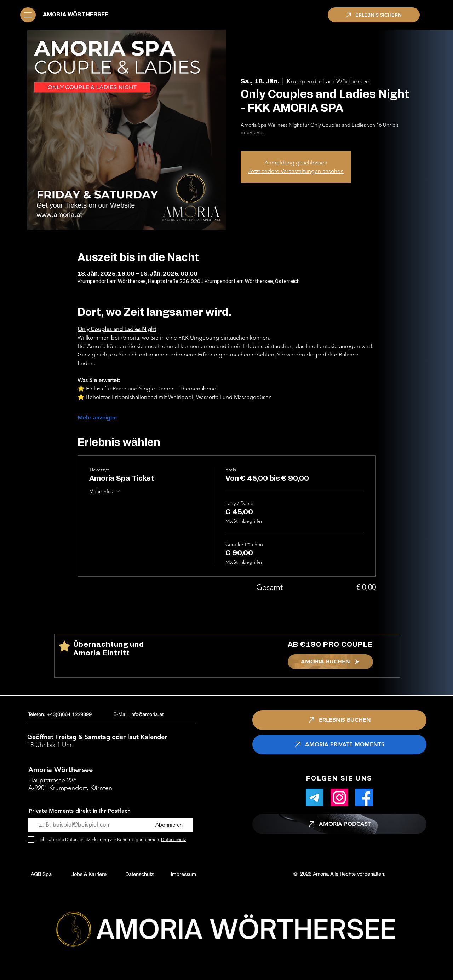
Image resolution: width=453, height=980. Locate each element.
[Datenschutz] (139, 874)
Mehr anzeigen (97, 417)
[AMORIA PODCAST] (339, 824)
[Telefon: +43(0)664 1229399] (69, 715)
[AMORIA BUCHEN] (330, 662)
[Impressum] (183, 874)
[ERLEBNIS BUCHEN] (339, 720)
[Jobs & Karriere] (89, 874)
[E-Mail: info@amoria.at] (156, 715)
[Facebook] (364, 798)
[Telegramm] (315, 798)
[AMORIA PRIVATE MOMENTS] (339, 744)
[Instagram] (339, 798)
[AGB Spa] (41, 874)
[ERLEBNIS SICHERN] (374, 15)
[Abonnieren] (169, 825)
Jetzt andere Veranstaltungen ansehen (296, 171)
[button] (28, 15)
